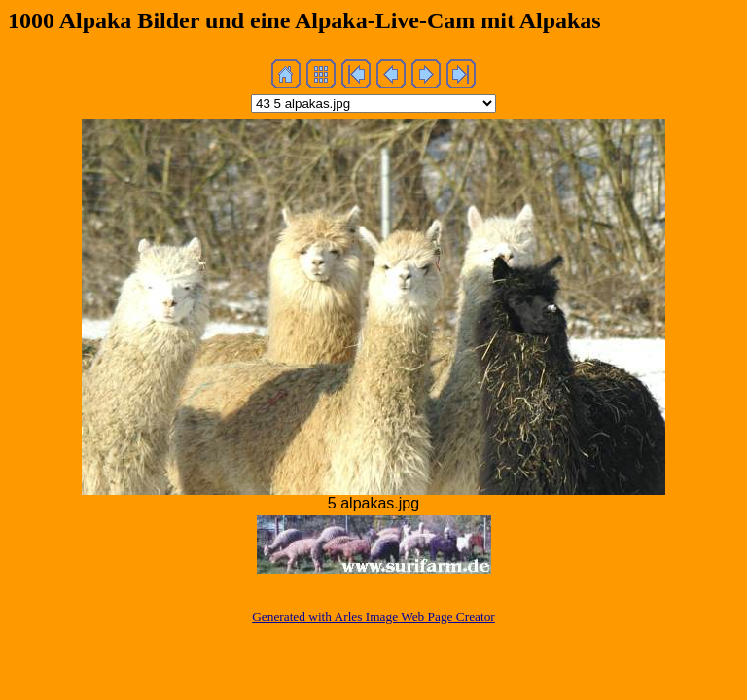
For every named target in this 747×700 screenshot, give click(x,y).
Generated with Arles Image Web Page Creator (373, 617)
